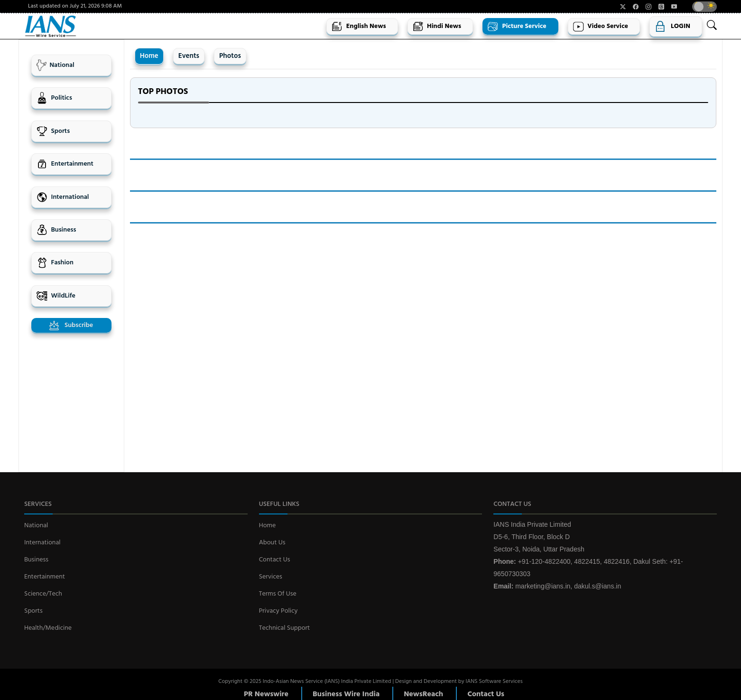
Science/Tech (43, 594)
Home (149, 56)
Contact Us (275, 560)
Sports (53, 131)
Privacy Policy (278, 611)
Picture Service (517, 26)
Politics (54, 98)
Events (189, 56)
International (62, 197)
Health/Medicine (48, 628)
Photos (230, 56)
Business (56, 230)
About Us (272, 543)
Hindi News (437, 26)
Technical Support (285, 628)
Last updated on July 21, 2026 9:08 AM (75, 6)
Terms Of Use (278, 594)
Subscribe (71, 325)
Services (271, 577)
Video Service (600, 26)
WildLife (56, 296)
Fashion (55, 263)
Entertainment (65, 164)
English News (358, 26)
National (55, 65)
